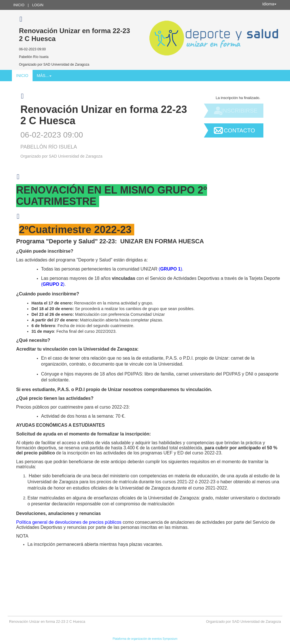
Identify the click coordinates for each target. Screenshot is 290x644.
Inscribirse (239, 111)
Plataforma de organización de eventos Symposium (145, 639)
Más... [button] (44, 76)
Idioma (269, 4)
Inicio (19, 5)
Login (38, 5)
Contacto (239, 130)
